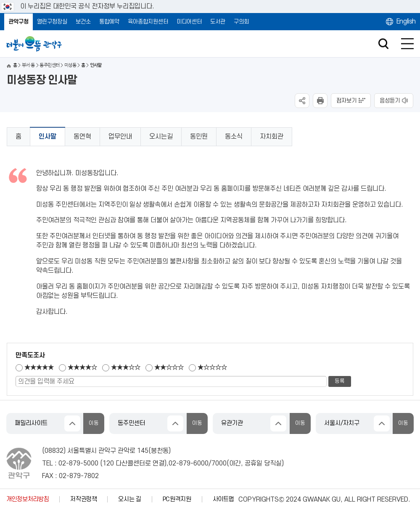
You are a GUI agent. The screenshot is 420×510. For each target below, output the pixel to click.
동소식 (234, 137)
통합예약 (109, 22)
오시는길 (161, 137)
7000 (219, 463)
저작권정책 (83, 499)
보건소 (83, 22)
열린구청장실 (52, 22)
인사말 (48, 137)
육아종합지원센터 (148, 22)
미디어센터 (189, 22)
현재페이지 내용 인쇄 (320, 101)
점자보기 (346, 101)
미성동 (70, 65)
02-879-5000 (78, 463)
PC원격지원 (177, 499)
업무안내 (120, 137)
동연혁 (82, 137)
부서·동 (28, 65)
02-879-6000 (189, 463)
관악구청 (18, 22)
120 (108, 463)
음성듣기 (390, 101)
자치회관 (272, 137)
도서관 (218, 22)
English (406, 21)
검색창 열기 (383, 44)
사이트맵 (223, 499)
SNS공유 (302, 101)
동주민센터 (49, 65)
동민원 (199, 137)
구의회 (241, 22)
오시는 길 (129, 499)
